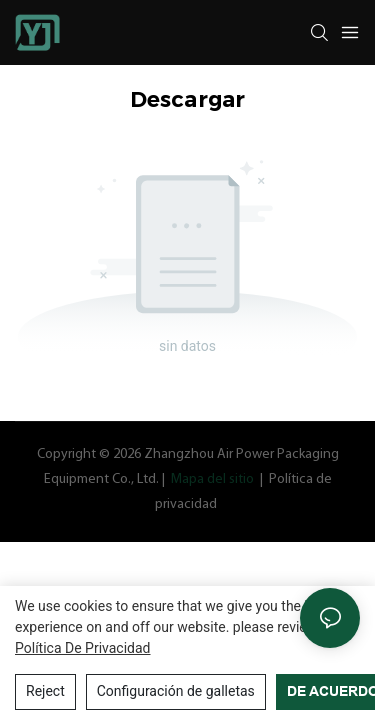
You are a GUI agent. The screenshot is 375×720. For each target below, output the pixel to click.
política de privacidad (83, 648)
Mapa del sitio (212, 479)
